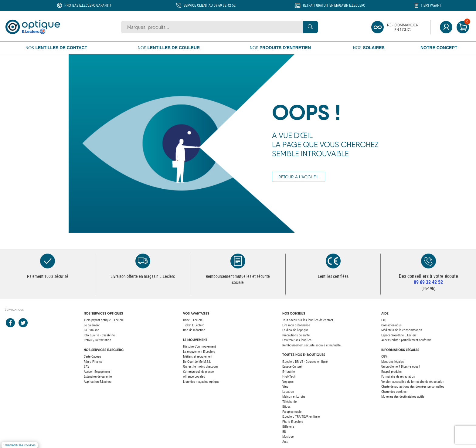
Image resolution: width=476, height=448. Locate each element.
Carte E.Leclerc (193, 320)
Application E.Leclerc (98, 382)
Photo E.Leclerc (293, 422)
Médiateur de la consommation (402, 330)
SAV (87, 367)
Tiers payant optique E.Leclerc (104, 320)
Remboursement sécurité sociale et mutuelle (311, 345)
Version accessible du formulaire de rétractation (413, 382)
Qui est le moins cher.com (200, 367)
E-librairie (289, 372)
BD (284, 432)
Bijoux (286, 407)
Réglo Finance (93, 362)
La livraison (92, 330)
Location (288, 392)
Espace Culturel (292, 367)
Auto (285, 442)
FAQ (384, 320)
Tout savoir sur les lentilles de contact (308, 320)
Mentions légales (393, 362)
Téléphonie (289, 402)
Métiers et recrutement (198, 357)
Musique (288, 437)
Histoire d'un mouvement (199, 347)
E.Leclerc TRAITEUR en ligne (301, 417)
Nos (56, 48)
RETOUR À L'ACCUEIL (299, 177)
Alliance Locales (194, 377)
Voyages (288, 382)
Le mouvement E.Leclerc (199, 352)
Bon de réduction (194, 330)
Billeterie (288, 427)
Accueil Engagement (97, 372)
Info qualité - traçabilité (99, 335)
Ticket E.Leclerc (194, 325)
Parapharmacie (292, 412)
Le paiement (92, 325)
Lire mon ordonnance (296, 325)
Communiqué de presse (198, 372)
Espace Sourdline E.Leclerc (399, 335)
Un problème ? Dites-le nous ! (401, 367)
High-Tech (289, 377)
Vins (285, 387)
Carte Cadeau (92, 357)
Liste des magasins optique (201, 382)
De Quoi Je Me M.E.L (197, 362)
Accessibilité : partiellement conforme (406, 340)
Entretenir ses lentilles (297, 340)
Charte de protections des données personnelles (413, 387)
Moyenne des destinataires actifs (403, 397)
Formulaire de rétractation (398, 377)
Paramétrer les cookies (20, 445)
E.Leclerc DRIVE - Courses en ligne (305, 362)
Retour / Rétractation (97, 340)
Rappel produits (391, 372)
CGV (384, 357)
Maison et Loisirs (294, 397)
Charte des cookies (394, 392)
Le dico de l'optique (295, 330)
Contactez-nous (391, 325)
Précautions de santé (296, 335)
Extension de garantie (98, 377)
